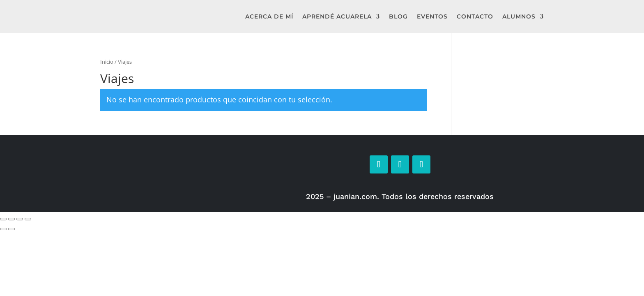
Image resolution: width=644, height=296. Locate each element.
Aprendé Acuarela (337, 16)
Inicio (107, 62)
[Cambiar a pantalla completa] (11, 219)
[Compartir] (20, 219)
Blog (398, 16)
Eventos (432, 16)
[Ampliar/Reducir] (3, 219)
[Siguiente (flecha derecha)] (11, 229)
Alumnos (519, 16)
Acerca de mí (269, 16)
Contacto (475, 16)
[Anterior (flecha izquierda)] (3, 229)
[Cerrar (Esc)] (28, 219)
